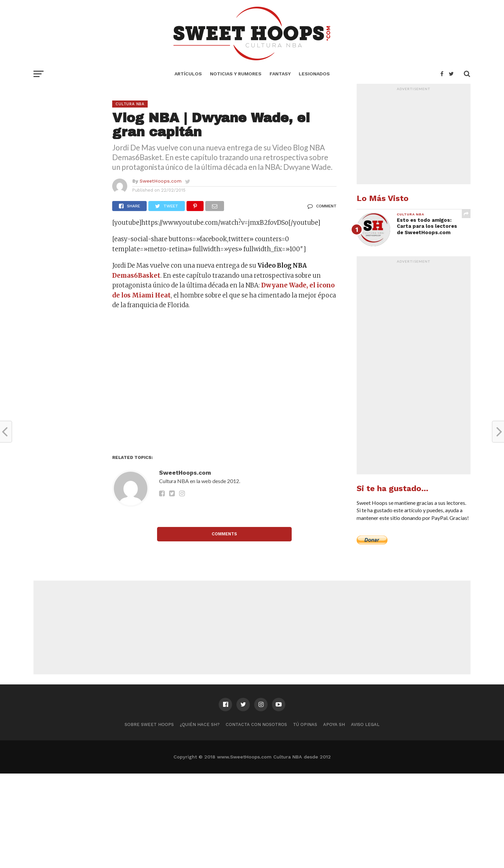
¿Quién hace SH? (200, 724)
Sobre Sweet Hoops (149, 724)
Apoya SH (334, 724)
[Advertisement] (224, 384)
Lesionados (314, 74)
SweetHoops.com (161, 181)
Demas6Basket (136, 276)
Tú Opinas (305, 724)
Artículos (188, 74)
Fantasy (280, 74)
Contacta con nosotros (256, 724)
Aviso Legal (365, 724)
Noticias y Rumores (236, 74)
